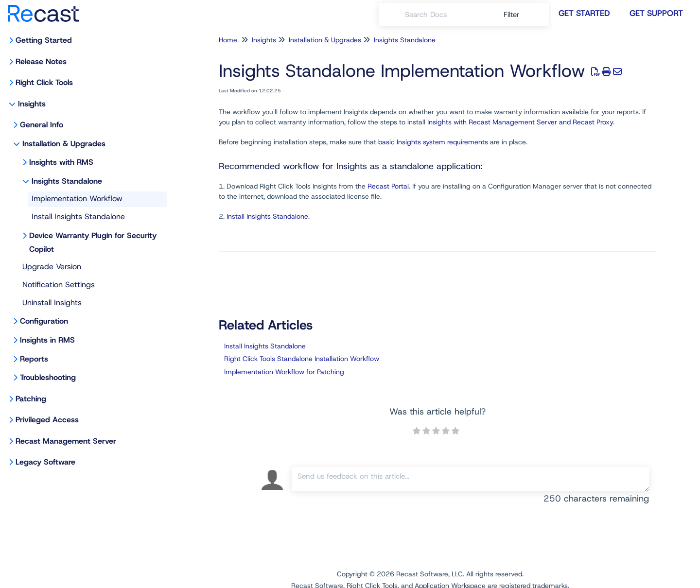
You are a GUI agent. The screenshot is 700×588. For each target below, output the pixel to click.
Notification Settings (59, 285)
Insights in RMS (47, 340)
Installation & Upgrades (64, 144)
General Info (42, 125)
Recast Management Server (66, 441)
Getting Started (44, 40)
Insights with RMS (61, 162)
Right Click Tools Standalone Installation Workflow (302, 359)
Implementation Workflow (77, 199)
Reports (34, 359)
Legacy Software (45, 462)
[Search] (392, 15)
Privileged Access (47, 420)
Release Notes (41, 61)
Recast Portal (388, 186)
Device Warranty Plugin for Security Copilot (93, 242)
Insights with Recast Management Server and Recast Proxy (520, 122)
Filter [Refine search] (513, 15)
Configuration (44, 321)
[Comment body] (470, 479)
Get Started (584, 13)
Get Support (656, 13)
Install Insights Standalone (78, 216)
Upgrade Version (52, 267)
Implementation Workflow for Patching (284, 372)
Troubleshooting (48, 377)
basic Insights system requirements (433, 142)
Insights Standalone (67, 181)
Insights (32, 104)
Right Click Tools (44, 82)
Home (228, 40)
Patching (31, 399)
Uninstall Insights (52, 303)
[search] (449, 15)
